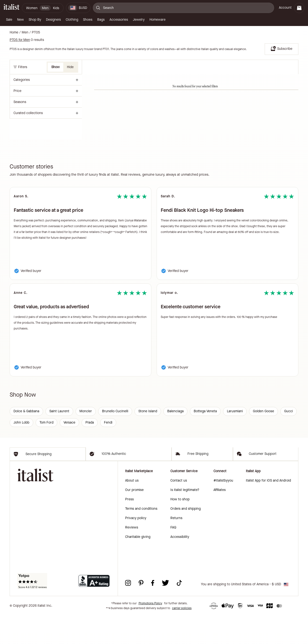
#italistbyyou (223, 509)
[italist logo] (12, 8)
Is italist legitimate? (185, 518)
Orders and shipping (186, 537)
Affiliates (220, 518)
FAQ (173, 556)
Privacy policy (136, 547)
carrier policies (182, 637)
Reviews (132, 556)
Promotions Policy (150, 632)
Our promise (134, 518)
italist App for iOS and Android (268, 509)
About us (132, 509)
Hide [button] (70, 67)
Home (14, 32)
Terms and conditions (141, 537)
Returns (176, 547)
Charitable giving (138, 565)
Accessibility (180, 565)
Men (25, 32)
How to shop (180, 528)
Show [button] (55, 67)
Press (129, 528)
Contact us (179, 509)
